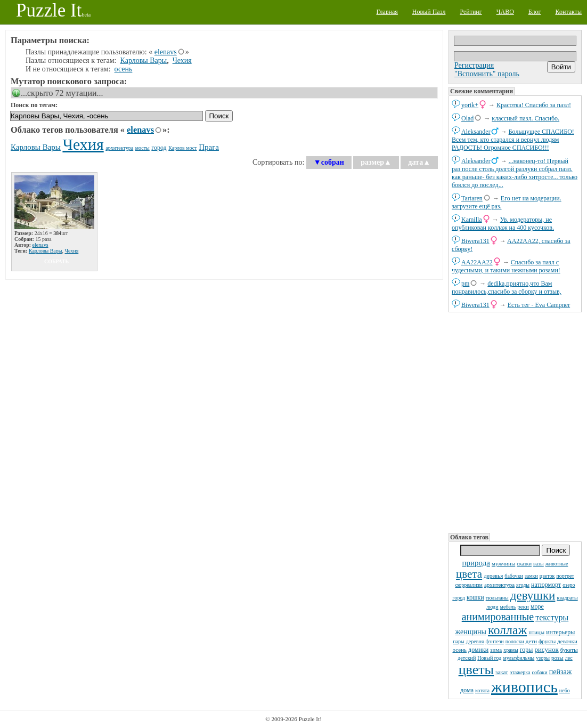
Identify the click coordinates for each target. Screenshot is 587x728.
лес (569, 658)
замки (531, 576)
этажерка (520, 672)
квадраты (567, 598)
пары (459, 641)
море (537, 606)
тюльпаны (497, 598)
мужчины (503, 563)
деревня (475, 641)
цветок (547, 576)
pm (465, 284)
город (459, 598)
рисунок (546, 649)
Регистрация (474, 65)
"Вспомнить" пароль (487, 74)
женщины (471, 632)
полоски (515, 641)
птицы (536, 632)
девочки (567, 641)
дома (467, 690)
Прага (209, 147)
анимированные (498, 617)
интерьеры (560, 632)
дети (531, 641)
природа (476, 563)
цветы (476, 670)
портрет (565, 576)
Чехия (182, 60)
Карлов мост (182, 148)
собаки (540, 672)
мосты (142, 148)
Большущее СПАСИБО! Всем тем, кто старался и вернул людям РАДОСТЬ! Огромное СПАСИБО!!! (513, 140)
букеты (569, 650)
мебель (508, 607)
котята (482, 690)
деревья (493, 576)
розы (557, 658)
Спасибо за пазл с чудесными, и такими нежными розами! (506, 266)
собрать (56, 261)
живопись (524, 687)
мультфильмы (519, 658)
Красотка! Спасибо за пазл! (534, 105)
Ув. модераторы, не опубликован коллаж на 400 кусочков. (503, 224)
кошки (475, 597)
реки (523, 606)
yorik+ (470, 105)
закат (502, 672)
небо (565, 690)
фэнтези (494, 641)
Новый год (489, 658)
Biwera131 (475, 241)
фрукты (547, 641)
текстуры (552, 617)
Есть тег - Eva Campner (539, 305)
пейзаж (561, 672)
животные (557, 564)
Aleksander (476, 132)
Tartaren (472, 198)
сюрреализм (468, 585)
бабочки (514, 576)
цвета (469, 574)
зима (496, 650)
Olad (467, 118)
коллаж (507, 630)
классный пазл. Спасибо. (525, 118)
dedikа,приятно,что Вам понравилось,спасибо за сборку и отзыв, (507, 288)
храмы (511, 650)
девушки (533, 596)
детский (467, 658)
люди (492, 607)
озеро (569, 585)
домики (478, 650)
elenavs (166, 52)
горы (527, 650)
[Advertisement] (515, 422)
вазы (539, 564)
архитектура (499, 585)
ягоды (523, 585)
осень (459, 650)
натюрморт (546, 585)
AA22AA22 (477, 262)
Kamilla (472, 220)
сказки (524, 564)
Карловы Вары (144, 60)
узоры (543, 658)
